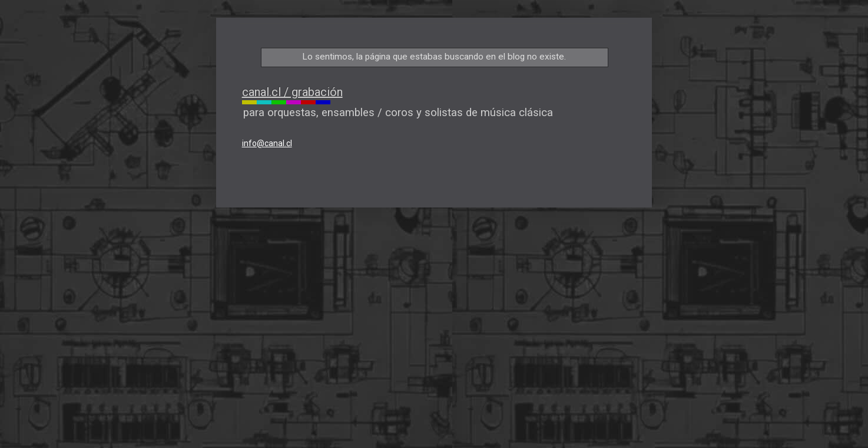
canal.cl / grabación (292, 92)
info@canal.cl (267, 143)
